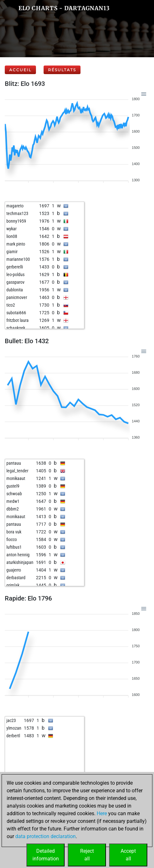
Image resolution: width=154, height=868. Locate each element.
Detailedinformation (46, 855)
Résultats (62, 70)
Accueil (20, 70)
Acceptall (128, 855)
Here (102, 813)
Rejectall (87, 855)
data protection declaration (45, 836)
